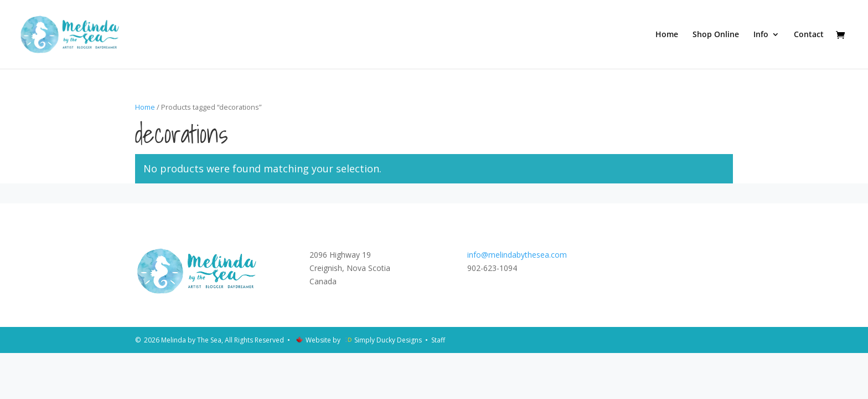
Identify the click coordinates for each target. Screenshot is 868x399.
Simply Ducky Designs (388, 340)
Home (667, 35)
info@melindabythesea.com (517, 255)
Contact (809, 35)
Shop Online (716, 35)
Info (761, 35)
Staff (438, 340)
